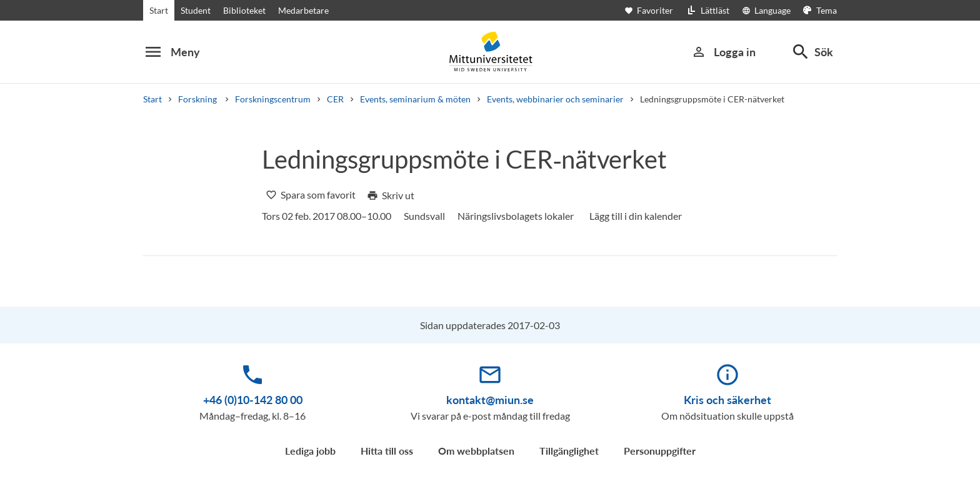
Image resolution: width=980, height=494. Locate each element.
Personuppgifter (660, 451)
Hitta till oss (387, 451)
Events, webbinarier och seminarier (555, 99)
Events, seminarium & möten (415, 99)
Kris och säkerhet (727, 400)
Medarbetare (303, 10)
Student (196, 10)
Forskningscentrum (273, 99)
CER (335, 99)
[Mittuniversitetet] (490, 52)
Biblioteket (244, 10)
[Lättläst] (707, 10)
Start (159, 10)
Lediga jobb (310, 451)
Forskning (198, 99)
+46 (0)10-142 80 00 (253, 400)
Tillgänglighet (569, 451)
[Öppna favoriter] (655, 10)
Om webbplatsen (476, 451)
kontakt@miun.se (490, 400)
